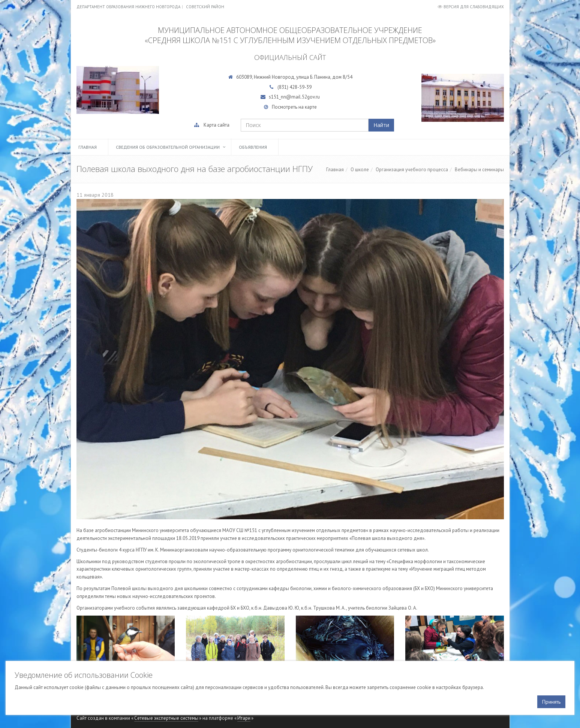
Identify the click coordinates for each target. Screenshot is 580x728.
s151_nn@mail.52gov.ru (294, 97)
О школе (360, 170)
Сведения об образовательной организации (168, 147)
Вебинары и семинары (479, 170)
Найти (381, 125)
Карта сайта (217, 125)
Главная (88, 147)
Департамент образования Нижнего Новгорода (128, 7)
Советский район (205, 7)
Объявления (253, 147)
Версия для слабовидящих (474, 7)
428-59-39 (300, 87)
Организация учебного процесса (412, 170)
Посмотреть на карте (294, 107)
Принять (551, 702)
